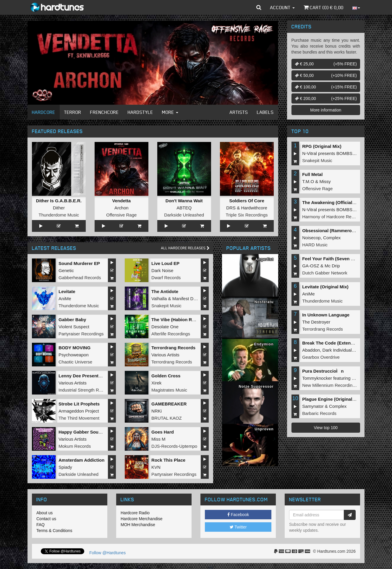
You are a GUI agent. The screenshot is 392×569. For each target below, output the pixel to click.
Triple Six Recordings (247, 215)
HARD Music (315, 245)
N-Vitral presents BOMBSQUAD (334, 153)
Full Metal (312, 174)
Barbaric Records (319, 413)
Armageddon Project (79, 411)
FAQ (41, 525)
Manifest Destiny (189, 299)
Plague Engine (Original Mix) (332, 399)
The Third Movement (79, 418)
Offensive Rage (121, 215)
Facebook (238, 515)
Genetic (66, 270)
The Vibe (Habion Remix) (177, 320)
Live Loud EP (165, 263)
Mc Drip (332, 266)
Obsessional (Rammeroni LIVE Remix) (342, 231)
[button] (259, 7)
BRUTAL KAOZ (167, 418)
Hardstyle (140, 112)
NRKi (157, 411)
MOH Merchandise (138, 525)
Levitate (67, 291)
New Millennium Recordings (330, 385)
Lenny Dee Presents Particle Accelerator (101, 376)
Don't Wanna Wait (184, 201)
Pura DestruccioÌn (323, 371)
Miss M (158, 439)
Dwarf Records (166, 278)
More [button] (170, 112)
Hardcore (44, 112)
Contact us (46, 519)
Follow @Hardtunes (107, 553)
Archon (122, 208)
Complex (332, 238)
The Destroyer (316, 322)
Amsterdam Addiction (81, 460)
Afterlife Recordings (171, 334)
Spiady (65, 467)
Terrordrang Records (173, 348)
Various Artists (165, 355)
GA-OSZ (311, 266)
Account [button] (282, 7)
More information (326, 110)
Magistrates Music (169, 390)
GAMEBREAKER (169, 404)
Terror (73, 112)
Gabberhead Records (80, 278)
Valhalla (159, 299)
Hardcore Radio (135, 513)
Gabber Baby (72, 320)
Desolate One (165, 327)
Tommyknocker (317, 378)
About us (44, 513)
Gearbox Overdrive (321, 357)
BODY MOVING (74, 348)
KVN (156, 467)
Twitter (238, 527)
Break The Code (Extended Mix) (335, 343)
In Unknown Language (326, 315)
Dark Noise (162, 270)
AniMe (65, 299)
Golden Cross (166, 376)
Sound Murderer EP (79, 263)
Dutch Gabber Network (325, 273)
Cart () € (324, 7)
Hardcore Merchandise (142, 519)
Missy (325, 181)
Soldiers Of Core (247, 201)
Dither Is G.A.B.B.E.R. (59, 201)
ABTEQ (184, 208)
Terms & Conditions (54, 531)
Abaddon (311, 350)
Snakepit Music (166, 306)
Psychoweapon (74, 355)
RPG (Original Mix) (322, 146)
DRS (231, 208)
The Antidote (165, 291)
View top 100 (326, 428)
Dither (59, 208)
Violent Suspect (74, 327)
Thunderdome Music (59, 215)
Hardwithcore (254, 208)
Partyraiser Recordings (81, 334)
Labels (265, 112)
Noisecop (311, 238)
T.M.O (308, 181)
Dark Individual (337, 350)
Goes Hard (163, 432)
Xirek (156, 383)
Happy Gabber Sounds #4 (86, 432)
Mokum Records (75, 446)
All (185, 248)
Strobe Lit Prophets (79, 404)
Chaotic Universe (75, 362)
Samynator (313, 406)
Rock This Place (168, 460)
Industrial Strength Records (85, 390)
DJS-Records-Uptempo (174, 446)
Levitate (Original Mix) (325, 287)
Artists (239, 112)
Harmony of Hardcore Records (332, 217)
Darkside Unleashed (184, 215)
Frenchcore (105, 112)
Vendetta (122, 201)
